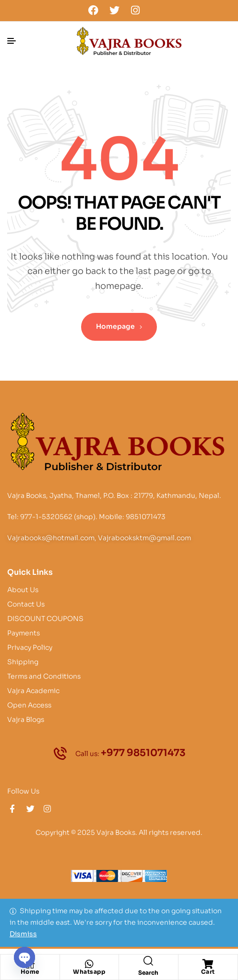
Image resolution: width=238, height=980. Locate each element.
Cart (208, 972)
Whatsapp (89, 972)
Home (30, 972)
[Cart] (208, 964)
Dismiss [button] (23, 934)
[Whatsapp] (89, 964)
